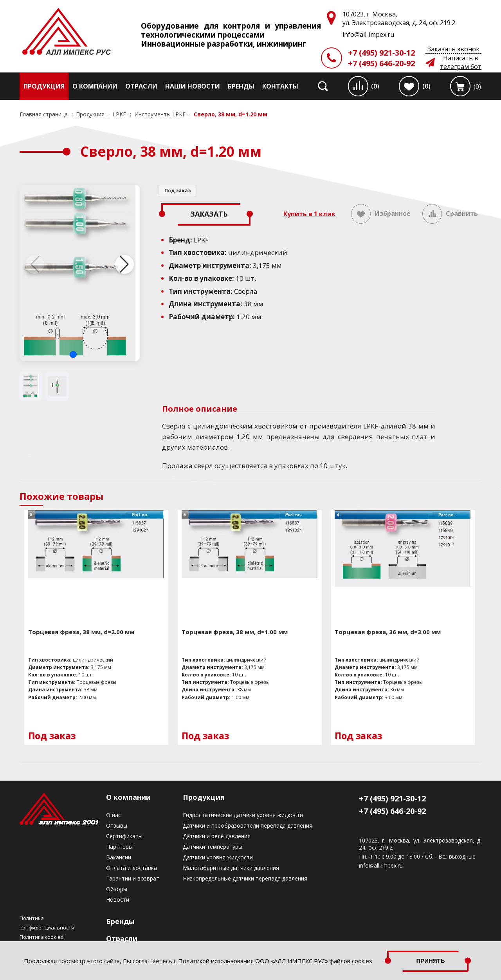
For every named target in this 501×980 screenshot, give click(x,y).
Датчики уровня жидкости (218, 857)
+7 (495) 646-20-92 (381, 63)
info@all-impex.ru (381, 866)
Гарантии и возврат (133, 878)
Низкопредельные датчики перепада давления (245, 878)
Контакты (280, 86)
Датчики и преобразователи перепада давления (248, 825)
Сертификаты (124, 836)
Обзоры (117, 889)
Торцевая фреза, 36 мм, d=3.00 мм (388, 632)
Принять (431, 961)
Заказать (209, 214)
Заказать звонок (453, 49)
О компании (95, 86)
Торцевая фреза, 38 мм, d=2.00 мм (81, 632)
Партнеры (119, 847)
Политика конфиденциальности (47, 923)
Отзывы (117, 825)
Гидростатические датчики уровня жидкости (243, 815)
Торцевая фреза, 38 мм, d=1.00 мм (235, 632)
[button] (73, 354)
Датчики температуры (213, 847)
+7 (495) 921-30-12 (381, 53)
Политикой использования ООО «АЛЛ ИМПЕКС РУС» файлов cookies (275, 961)
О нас (114, 815)
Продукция (44, 86)
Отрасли (141, 86)
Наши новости (193, 86)
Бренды (241, 86)
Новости (118, 900)
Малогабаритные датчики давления (231, 868)
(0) (375, 86)
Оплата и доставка (132, 868)
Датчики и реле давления (217, 836)
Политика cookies (41, 937)
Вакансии (119, 857)
